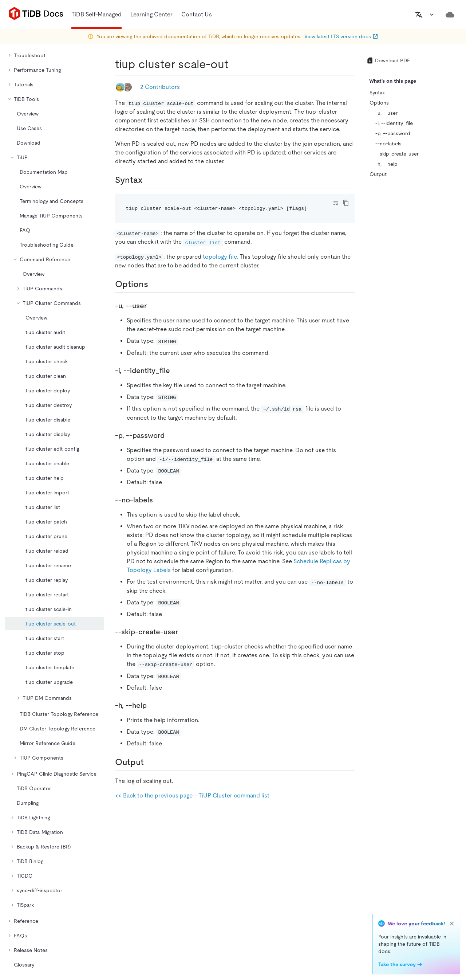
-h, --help (386, 164)
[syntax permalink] (149, 180)
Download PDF (388, 60)
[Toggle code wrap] (336, 203)
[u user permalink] (153, 306)
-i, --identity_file (394, 123)
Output (378, 174)
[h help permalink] (153, 705)
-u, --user (386, 113)
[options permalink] (154, 284)
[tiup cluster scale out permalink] (234, 64)
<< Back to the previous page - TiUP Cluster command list (192, 795)
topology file (220, 257)
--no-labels (388, 144)
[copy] (346, 203)
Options (379, 103)
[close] (452, 924)
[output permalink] (150, 762)
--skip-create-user (397, 154)
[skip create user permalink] (184, 632)
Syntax (377, 93)
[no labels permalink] (159, 500)
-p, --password (393, 133)
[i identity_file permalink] (176, 371)
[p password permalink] (170, 435)
